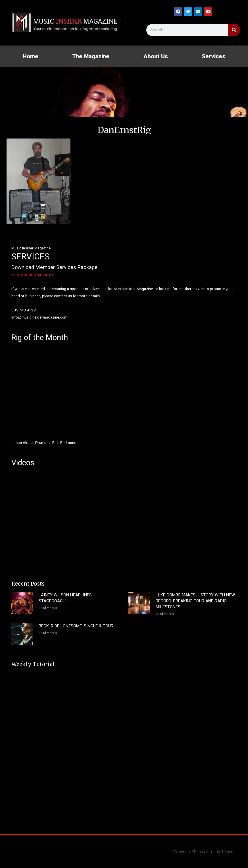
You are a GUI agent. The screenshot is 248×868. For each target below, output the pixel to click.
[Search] (234, 30)
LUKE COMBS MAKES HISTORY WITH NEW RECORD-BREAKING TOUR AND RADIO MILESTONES (195, 601)
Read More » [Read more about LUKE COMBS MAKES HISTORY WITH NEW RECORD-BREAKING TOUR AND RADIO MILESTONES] (165, 614)
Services (213, 56)
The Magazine (91, 56)
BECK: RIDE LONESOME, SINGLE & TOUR (76, 626)
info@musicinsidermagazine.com (39, 317)
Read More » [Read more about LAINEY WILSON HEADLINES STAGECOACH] (48, 608)
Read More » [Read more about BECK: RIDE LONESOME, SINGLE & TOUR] (48, 633)
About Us (156, 56)
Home (31, 56)
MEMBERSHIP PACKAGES (33, 275)
